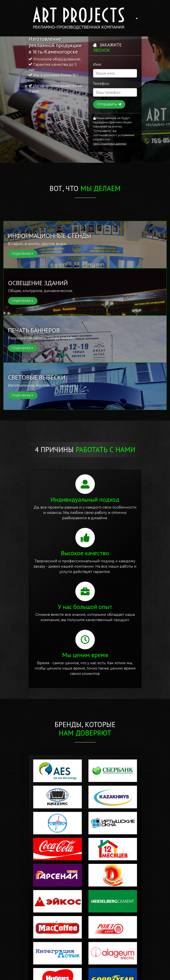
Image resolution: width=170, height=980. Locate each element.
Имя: (97, 65)
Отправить (109, 104)
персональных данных (110, 144)
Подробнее (23, 254)
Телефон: (101, 84)
